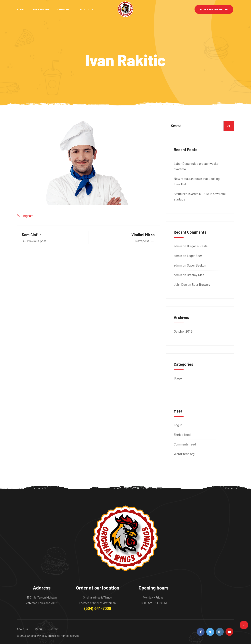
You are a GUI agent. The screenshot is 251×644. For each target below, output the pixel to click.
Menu (38, 629)
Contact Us (85, 9)
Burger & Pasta (197, 246)
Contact (54, 629)
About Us (63, 9)
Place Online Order (214, 9)
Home (20, 9)
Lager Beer (194, 256)
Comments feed (185, 444)
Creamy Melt (196, 275)
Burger (178, 378)
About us (22, 629)
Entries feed (182, 435)
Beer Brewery (201, 285)
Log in (178, 425)
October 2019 (183, 332)
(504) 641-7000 (98, 609)
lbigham (28, 216)
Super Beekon (196, 265)
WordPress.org (184, 454)
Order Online (40, 9)
